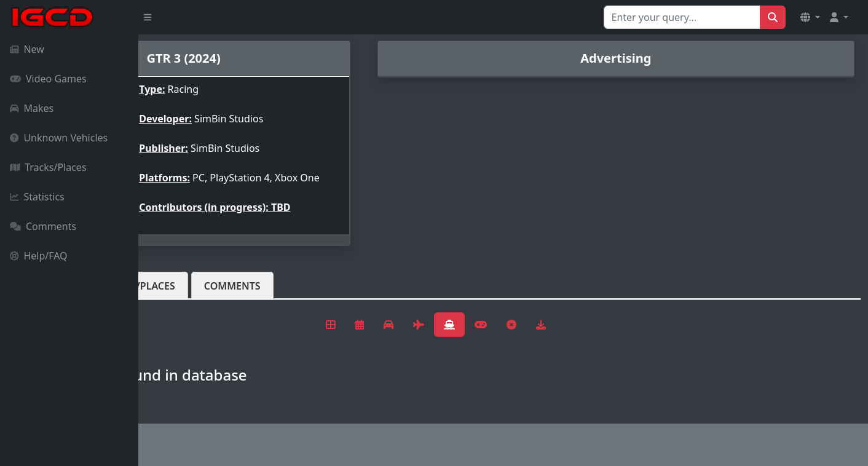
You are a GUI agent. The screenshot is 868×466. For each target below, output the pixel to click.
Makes (32, 108)
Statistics (37, 197)
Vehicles (183, 296)
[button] (810, 17)
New (27, 49)
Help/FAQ (39, 256)
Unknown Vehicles (59, 138)
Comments (43, 226)
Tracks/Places (48, 167)
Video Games (48, 79)
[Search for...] (682, 17)
